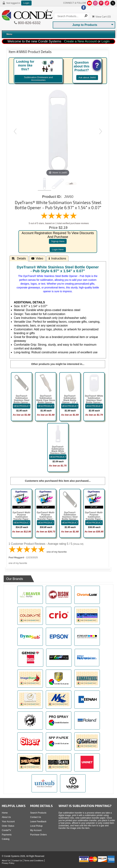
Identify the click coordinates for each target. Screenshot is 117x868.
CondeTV (6, 830)
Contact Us (36, 817)
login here (58, 250)
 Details (19, 258)
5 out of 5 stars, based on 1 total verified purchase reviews (59, 223)
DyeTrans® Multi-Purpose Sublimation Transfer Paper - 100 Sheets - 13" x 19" (94, 518)
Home (5, 813)
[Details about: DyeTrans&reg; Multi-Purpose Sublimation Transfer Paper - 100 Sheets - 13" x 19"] (94, 523)
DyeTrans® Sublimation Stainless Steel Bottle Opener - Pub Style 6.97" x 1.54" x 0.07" (22, 401)
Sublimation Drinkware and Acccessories (38, 79)
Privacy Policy (8, 863)
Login (26, 3)
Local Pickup (36, 826)
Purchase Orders (38, 835)
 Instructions (57, 258)
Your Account (8, 822)
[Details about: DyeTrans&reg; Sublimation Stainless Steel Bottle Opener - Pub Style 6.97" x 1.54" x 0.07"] (22, 406)
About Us (6, 817)
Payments (7, 835)
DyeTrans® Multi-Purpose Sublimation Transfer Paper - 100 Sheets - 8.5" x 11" (22, 518)
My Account (36, 830)
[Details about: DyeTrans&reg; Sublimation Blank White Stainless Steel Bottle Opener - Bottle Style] (58, 457)
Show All (78, 544)
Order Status (8, 826)
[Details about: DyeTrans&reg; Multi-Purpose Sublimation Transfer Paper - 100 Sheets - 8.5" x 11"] (22, 523)
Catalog (6, 839)
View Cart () (101, 16)
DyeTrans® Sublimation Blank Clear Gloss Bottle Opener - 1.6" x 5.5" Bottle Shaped (46, 401)
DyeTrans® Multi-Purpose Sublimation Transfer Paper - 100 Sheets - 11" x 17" (46, 518)
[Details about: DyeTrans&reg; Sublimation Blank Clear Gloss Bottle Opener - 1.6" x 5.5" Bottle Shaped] (46, 406)
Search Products (38, 813)
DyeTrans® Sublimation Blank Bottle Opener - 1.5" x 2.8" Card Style (70, 400)
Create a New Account (80, 41)
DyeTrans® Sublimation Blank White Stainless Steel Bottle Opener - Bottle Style (58, 452)
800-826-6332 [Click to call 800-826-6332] (29, 23)
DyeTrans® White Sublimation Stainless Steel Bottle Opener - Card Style (94, 400)
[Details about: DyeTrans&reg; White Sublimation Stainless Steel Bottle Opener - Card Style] (94, 406)
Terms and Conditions (34, 861)
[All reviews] (59, 218)
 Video (37, 258)
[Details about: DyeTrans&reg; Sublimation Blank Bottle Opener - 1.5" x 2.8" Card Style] (70, 406)
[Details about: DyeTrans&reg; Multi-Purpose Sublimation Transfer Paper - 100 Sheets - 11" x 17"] (46, 523)
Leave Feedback (38, 822)
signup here (58, 241)
